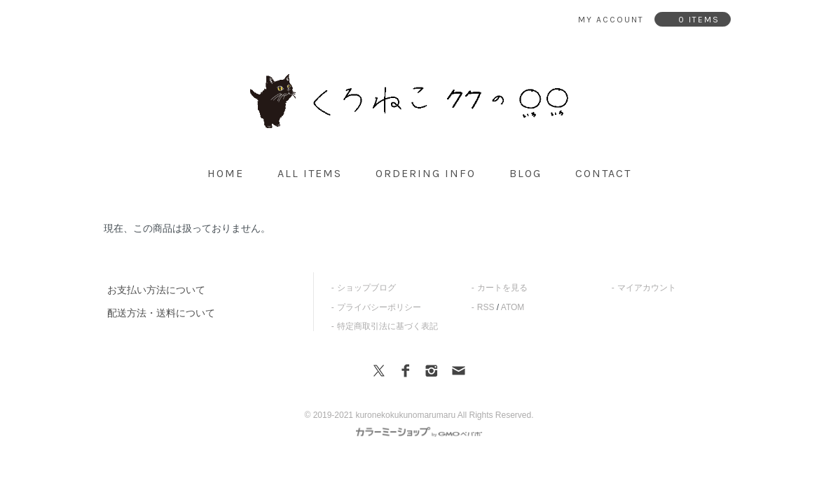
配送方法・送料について (161, 313)
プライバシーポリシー (379, 307)
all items (310, 173)
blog (526, 173)
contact (603, 173)
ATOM (513, 307)
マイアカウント (647, 288)
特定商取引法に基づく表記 (387, 326)
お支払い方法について (156, 290)
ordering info (426, 173)
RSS (486, 307)
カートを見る (502, 288)
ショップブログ (366, 288)
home (226, 173)
